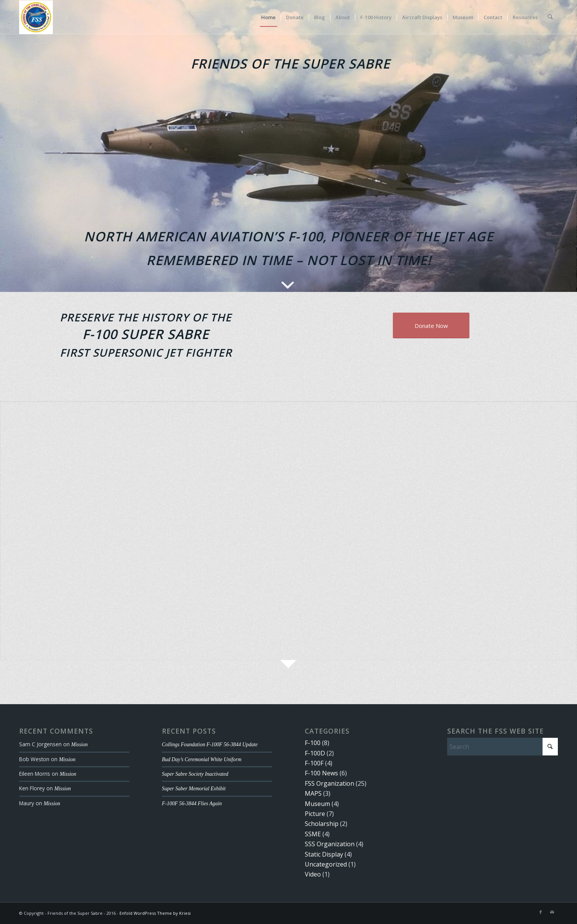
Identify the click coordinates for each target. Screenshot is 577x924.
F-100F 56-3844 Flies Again (192, 804)
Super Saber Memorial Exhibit (194, 789)
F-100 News (321, 773)
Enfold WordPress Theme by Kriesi (155, 913)
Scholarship (322, 824)
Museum (317, 804)
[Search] (550, 17)
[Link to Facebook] (541, 912)
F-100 (313, 743)
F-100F (314, 763)
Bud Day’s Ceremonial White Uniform (202, 759)
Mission (79, 745)
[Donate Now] (431, 325)
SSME (313, 834)
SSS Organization (330, 844)
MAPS (313, 793)
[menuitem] (269, 17)
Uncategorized (326, 864)
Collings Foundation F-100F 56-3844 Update (210, 745)
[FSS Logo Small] (36, 17)
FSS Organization (329, 783)
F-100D (315, 753)
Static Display (324, 854)
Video (313, 874)
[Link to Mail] (552, 912)
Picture (315, 814)
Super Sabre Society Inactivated (195, 774)
